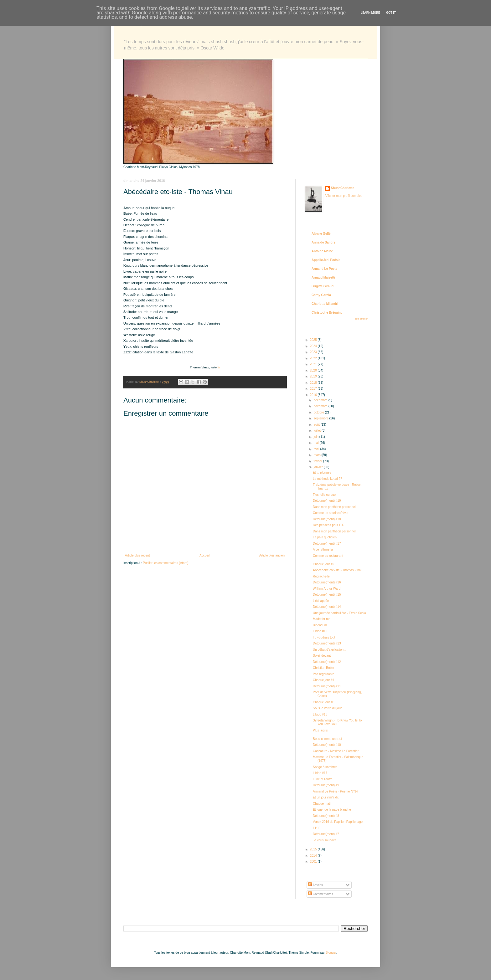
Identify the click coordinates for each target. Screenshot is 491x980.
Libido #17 (320, 773)
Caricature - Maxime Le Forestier (336, 751)
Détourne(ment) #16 (327, 582)
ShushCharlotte (343, 188)
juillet (318, 431)
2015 (314, 849)
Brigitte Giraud (323, 286)
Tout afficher (361, 319)
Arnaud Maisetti (323, 277)
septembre (321, 418)
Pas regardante (323, 674)
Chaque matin (323, 804)
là (218, 367)
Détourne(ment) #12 (327, 662)
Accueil (204, 555)
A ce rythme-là (323, 549)
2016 (314, 395)
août (317, 425)
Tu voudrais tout (324, 637)
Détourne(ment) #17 (327, 544)
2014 (314, 856)
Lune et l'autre (323, 779)
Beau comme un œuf (327, 739)
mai (316, 443)
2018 (314, 383)
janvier (318, 467)
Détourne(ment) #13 (327, 643)
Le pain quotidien (325, 537)
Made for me (322, 619)
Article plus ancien (272, 555)
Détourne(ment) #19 (327, 501)
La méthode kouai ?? (327, 479)
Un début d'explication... (329, 650)
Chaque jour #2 (323, 564)
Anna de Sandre (323, 242)
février (318, 461)
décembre (321, 400)
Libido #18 (320, 714)
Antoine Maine (322, 251)
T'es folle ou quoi (325, 495)
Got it (391, 13)
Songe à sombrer (325, 767)
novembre (321, 406)
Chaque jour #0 (323, 702)
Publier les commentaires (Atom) (165, 563)
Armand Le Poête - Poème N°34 (335, 791)
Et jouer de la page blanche (332, 810)
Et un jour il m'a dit (326, 797)
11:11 (317, 828)
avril (317, 449)
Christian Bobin (323, 668)
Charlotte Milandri (325, 304)
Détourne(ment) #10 (327, 745)
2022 (314, 358)
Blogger (331, 953)
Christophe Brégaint (327, 313)
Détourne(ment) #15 (327, 595)
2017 (314, 389)
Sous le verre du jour (327, 708)
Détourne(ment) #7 (326, 834)
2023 (314, 352)
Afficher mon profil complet (343, 196)
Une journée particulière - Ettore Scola (339, 613)
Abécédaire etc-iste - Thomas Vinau (338, 570)
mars (317, 455)
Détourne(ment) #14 (327, 607)
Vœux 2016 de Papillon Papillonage (338, 822)
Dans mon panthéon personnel (334, 507)
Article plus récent (137, 555)
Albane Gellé (321, 234)
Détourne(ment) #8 (326, 816)
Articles (315, 885)
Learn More (370, 13)
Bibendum (320, 625)
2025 (314, 340)
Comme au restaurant (328, 556)
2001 (314, 862)
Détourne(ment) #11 (327, 686)
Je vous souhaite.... (326, 840)
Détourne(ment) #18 (327, 519)
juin (316, 437)
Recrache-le (321, 576)
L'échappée (321, 601)
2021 (314, 364)
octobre (319, 412)
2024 (314, 346)
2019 (314, 376)
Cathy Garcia (321, 295)
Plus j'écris (320, 730)
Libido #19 (320, 631)
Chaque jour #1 (323, 680)
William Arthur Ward (327, 589)
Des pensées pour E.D (329, 525)
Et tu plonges (322, 472)
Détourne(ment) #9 (326, 785)
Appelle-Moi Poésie (326, 260)
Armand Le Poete (324, 269)
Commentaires (321, 894)
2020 (314, 370)
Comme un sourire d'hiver (331, 513)
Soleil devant (322, 656)
